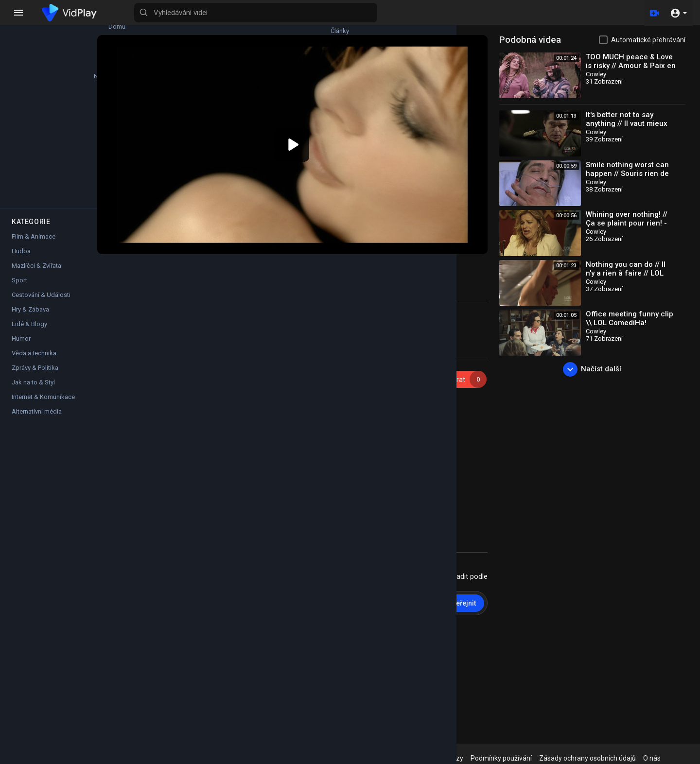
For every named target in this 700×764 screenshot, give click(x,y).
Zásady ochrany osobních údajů (609, 758)
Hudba (21, 224)
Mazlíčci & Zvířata (36, 238)
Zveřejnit (477, 587)
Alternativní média (37, 384)
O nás (674, 758)
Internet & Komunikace (43, 370)
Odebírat (471, 363)
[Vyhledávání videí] (382, 13)
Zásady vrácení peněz (389, 758)
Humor (21, 311)
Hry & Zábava (30, 282)
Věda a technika (34, 326)
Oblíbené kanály (35, 158)
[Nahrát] (653, 13)
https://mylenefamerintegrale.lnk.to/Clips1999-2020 (323, 397)
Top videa (35, 113)
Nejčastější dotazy (457, 758)
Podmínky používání (523, 758)
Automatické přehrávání (648, 40)
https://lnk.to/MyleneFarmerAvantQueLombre (406, 406)
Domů (34, 22)
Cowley (188, 358)
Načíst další (599, 369)
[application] (322, 137)
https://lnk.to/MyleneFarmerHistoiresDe (352, 426)
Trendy (92, 68)
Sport (19, 253)
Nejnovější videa (35, 68)
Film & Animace (34, 209)
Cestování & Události (41, 268)
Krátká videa (92, 158)
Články (92, 22)
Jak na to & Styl (33, 355)
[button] (678, 13)
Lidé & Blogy (29, 297)
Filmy (92, 113)
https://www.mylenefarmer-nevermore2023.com (357, 494)
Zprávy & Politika (35, 340)
